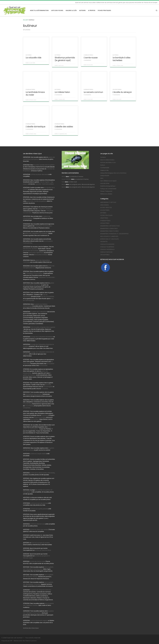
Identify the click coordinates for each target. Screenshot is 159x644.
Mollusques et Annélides (109, 236)
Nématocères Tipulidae (30, 249)
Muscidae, (48, 385)
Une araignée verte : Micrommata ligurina (82, 184)
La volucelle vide (33, 58)
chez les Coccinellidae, (47, 297)
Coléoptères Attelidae (44, 209)
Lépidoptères (105, 223)
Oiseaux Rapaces (106, 252)
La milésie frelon (62, 92)
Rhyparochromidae (40, 417)
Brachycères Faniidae (41, 255)
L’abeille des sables (64, 127)
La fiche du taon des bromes (39, 503)
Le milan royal (73, 182)
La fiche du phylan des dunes (39, 174)
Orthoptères (105, 255)
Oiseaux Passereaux (108, 249)
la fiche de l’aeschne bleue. (43, 550)
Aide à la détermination (107, 160)
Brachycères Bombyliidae (31, 251)
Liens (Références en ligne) (108, 181)
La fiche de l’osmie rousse (38, 561)
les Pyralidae (50, 364)
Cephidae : (45, 184)
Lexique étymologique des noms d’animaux (113, 173)
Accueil (25, 20)
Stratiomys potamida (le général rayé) (65, 59)
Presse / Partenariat (106, 191)
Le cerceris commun (93, 92)
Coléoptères (105, 210)
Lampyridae (27, 408)
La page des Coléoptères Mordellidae (42, 337)
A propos (103, 157)
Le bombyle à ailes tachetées (121, 59)
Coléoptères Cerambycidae (43, 226)
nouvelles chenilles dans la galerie (44, 165)
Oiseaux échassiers (107, 244)
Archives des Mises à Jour (108, 163)
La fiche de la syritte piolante (39, 509)
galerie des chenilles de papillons (36, 201)
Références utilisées (106, 194)
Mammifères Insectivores (109, 231)
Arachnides (105, 205)
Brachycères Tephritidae (36, 253)
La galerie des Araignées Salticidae (41, 590)
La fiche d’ (39, 621)
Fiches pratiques (106, 215)
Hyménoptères (105, 221)
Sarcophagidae (48, 387)
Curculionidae (27, 404)
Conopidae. (45, 389)
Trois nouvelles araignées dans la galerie (43, 327)
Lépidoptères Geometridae (34, 394)
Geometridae (34, 419)
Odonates (104, 242)
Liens (102, 178)
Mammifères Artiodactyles (110, 226)
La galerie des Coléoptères (39, 312)
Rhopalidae (45, 415)
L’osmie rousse (91, 58)
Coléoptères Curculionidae (46, 277)
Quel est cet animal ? (15, 638)
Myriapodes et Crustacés (110, 239)
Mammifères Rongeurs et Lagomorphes (114, 234)
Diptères (103, 213)
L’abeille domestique (35, 127)
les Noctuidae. (43, 366)
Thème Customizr (31, 641)
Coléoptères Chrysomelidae (34, 273)
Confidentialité (105, 168)
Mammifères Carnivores (109, 229)
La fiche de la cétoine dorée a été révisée (42, 473)
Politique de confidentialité (108, 189)
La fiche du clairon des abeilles (39, 530)
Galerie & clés (104, 170)
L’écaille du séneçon (122, 92)
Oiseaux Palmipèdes (107, 247)
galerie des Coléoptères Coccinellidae (36, 233)
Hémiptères (104, 218)
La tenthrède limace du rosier (35, 93)
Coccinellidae (29, 406)
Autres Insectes (106, 208)
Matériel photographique (108, 186)
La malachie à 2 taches (76, 177)
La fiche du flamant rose (37, 524)
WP (11, 641)
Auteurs (103, 165)
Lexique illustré (105, 176)
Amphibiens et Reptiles (108, 202)
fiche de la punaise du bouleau (41, 543)
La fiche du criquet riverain (38, 454)
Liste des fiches (105, 183)
